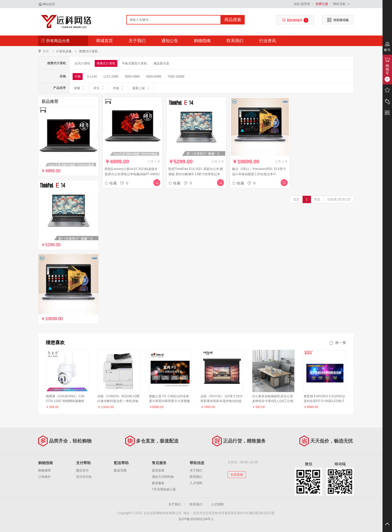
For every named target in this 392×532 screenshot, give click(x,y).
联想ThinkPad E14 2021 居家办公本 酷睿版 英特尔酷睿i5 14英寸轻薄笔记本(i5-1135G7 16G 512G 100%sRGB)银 (196, 174)
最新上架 (141, 88)
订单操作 (44, 477)
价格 (119, 88)
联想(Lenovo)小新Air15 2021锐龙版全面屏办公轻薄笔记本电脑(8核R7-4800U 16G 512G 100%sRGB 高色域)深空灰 (132, 174)
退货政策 (158, 470)
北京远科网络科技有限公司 (66, 22)
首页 (46, 51)
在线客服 (237, 475)
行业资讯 (268, 41)
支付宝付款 (84, 477)
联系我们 (235, 41)
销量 (80, 88)
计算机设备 (64, 51)
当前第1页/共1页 (339, 199)
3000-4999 (132, 77)
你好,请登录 (302, 4)
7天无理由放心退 (164, 489)
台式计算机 (82, 63)
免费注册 (322, 4)
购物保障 (44, 470)
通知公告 (170, 41)
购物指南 (202, 41)
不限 (78, 77)
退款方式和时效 (163, 477)
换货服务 (158, 483)
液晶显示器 (161, 63)
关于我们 (137, 41)
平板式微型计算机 (134, 63)
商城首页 (104, 41)
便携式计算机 (88, 51)
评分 (99, 88)
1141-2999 (111, 77)
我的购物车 (295, 20)
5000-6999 (154, 77)
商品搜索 (233, 20)
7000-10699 (176, 77)
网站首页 (49, 4)
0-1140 (92, 77)
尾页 (317, 199)
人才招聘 (196, 483)
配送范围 (120, 470)
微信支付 (82, 470)
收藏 (111, 183)
